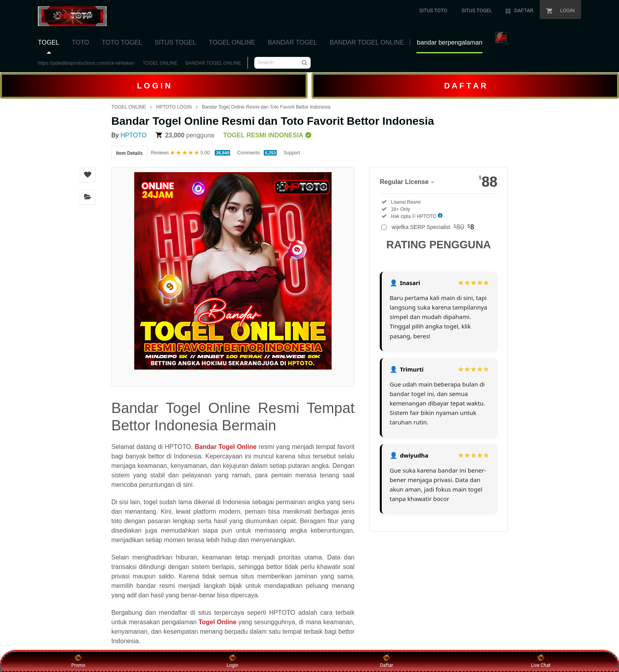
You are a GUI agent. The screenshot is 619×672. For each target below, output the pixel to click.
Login (233, 661)
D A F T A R (465, 86)
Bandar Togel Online (226, 447)
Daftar (387, 661)
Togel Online (218, 622)
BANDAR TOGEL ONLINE (213, 63)
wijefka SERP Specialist (433, 227)
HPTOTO (133, 135)
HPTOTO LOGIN (174, 107)
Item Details (129, 153)
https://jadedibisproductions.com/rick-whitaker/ (86, 63)
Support (292, 153)
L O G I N (154, 86)
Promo (78, 661)
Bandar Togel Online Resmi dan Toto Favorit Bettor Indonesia (266, 107)
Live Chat (541, 661)
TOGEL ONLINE (160, 63)
